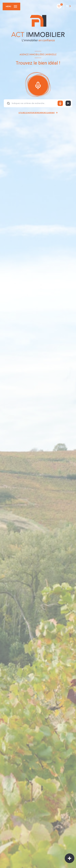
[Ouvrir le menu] (11, 6)
